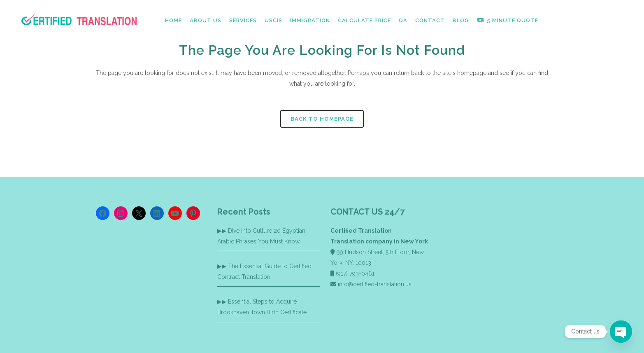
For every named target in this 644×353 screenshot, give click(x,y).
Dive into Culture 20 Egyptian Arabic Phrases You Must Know (261, 236)
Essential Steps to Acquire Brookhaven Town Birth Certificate (262, 307)
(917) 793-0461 (355, 274)
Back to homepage (322, 119)
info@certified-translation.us (375, 284)
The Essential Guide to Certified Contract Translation (264, 271)
